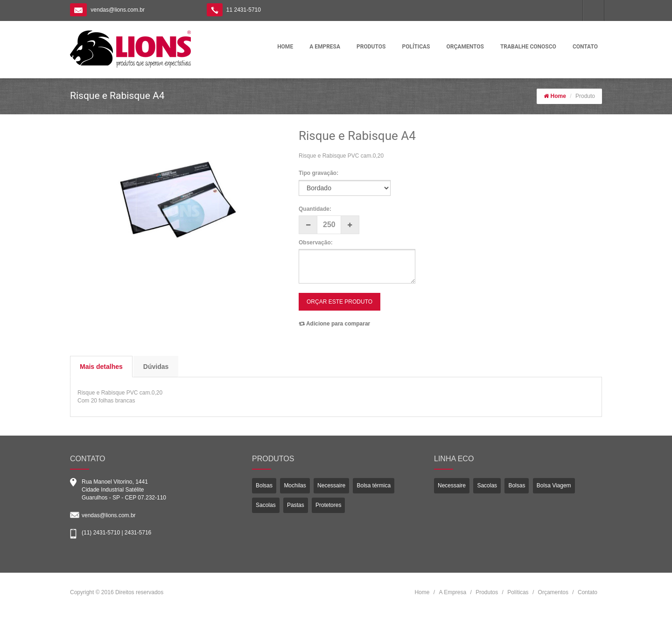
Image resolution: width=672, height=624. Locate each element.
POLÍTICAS (416, 47)
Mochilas (295, 485)
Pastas (296, 505)
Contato (588, 592)
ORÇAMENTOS (465, 47)
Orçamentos (553, 592)
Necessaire (331, 485)
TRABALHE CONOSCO (528, 47)
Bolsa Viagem (554, 485)
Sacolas (266, 505)
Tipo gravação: (318, 173)
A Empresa (452, 592)
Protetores (328, 505)
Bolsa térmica (374, 485)
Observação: (316, 243)
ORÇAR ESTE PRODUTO (339, 302)
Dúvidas (156, 367)
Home (558, 96)
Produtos (487, 592)
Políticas (518, 592)
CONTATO (585, 47)
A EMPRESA (325, 47)
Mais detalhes (101, 367)
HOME (285, 47)
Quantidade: (315, 209)
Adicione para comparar (334, 324)
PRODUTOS (371, 47)
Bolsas (264, 485)
